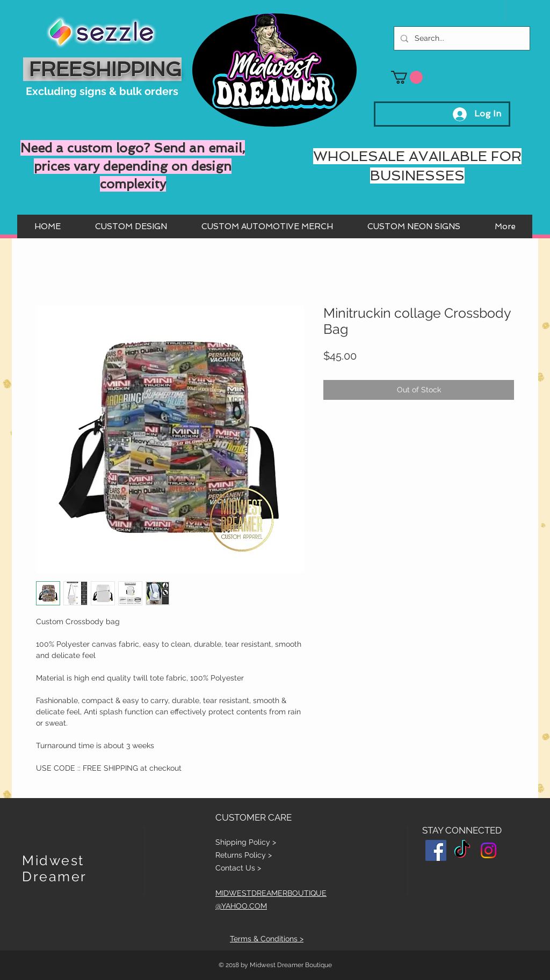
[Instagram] (489, 850)
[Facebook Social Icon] (436, 850)
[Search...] (461, 38)
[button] (407, 77)
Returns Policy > (244, 855)
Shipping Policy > (246, 842)
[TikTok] (462, 850)
